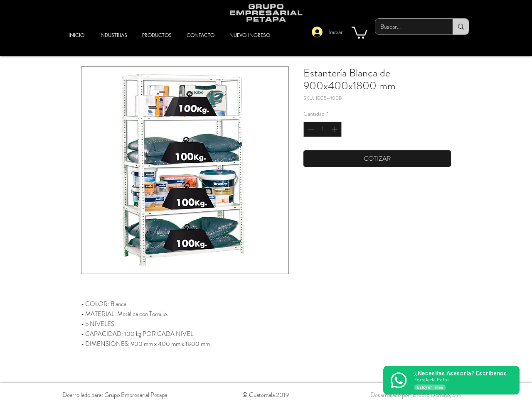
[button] (360, 32)
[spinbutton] (323, 129)
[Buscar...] (408, 27)
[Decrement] (310, 129)
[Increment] (335, 129)
